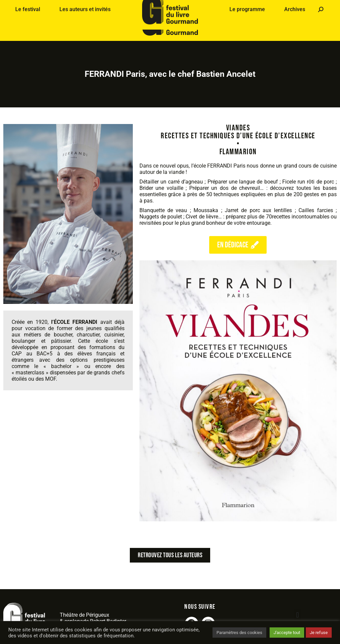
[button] (297, 615)
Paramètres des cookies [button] (239, 633)
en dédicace (238, 245)
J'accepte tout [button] (287, 633)
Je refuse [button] (319, 633)
